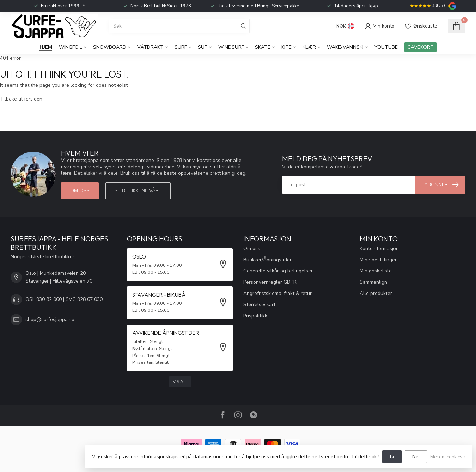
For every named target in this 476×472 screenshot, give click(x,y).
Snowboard (110, 47)
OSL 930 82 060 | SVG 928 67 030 (64, 299)
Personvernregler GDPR (270, 282)
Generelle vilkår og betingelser (278, 271)
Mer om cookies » (448, 457)
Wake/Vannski (345, 47)
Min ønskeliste (376, 271)
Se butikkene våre (138, 191)
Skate (263, 47)
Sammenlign (373, 282)
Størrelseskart (259, 305)
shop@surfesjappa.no (50, 319)
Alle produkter (376, 293)
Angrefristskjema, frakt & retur (277, 293)
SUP (203, 47)
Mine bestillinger (378, 260)
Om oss (80, 191)
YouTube (386, 47)
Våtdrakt (150, 47)
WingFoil (71, 47)
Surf (181, 47)
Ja (392, 457)
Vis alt (180, 382)
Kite (286, 47)
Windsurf (231, 47)
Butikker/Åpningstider (267, 260)
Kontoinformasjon (379, 249)
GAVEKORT (420, 47)
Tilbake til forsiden (21, 99)
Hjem (46, 47)
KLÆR (309, 47)
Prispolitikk (255, 316)
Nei (416, 457)
